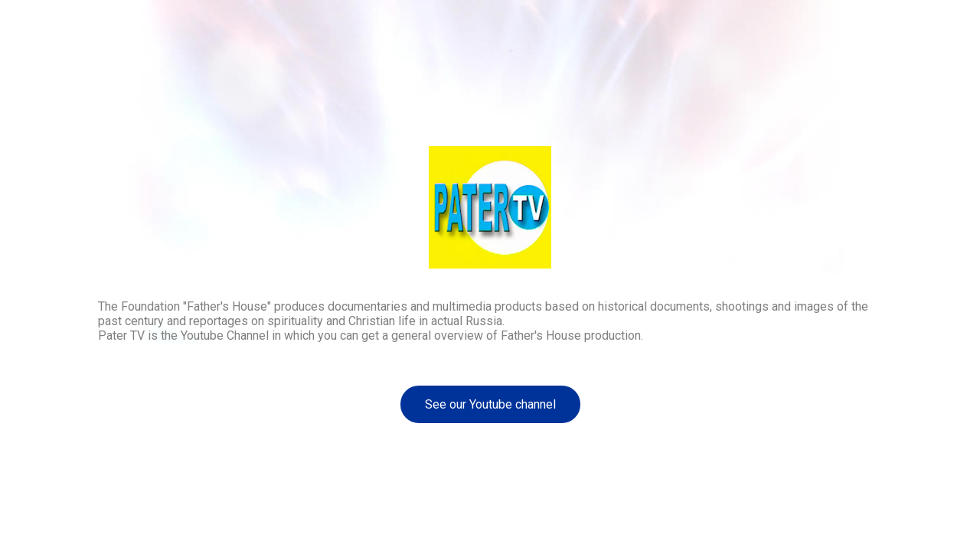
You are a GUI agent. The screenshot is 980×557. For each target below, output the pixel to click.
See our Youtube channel (490, 404)
